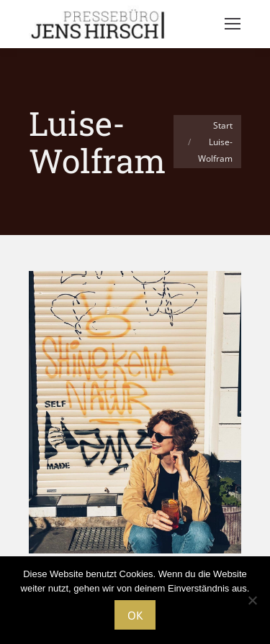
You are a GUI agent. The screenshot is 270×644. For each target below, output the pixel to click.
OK (135, 615)
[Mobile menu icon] (233, 24)
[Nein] (252, 600)
